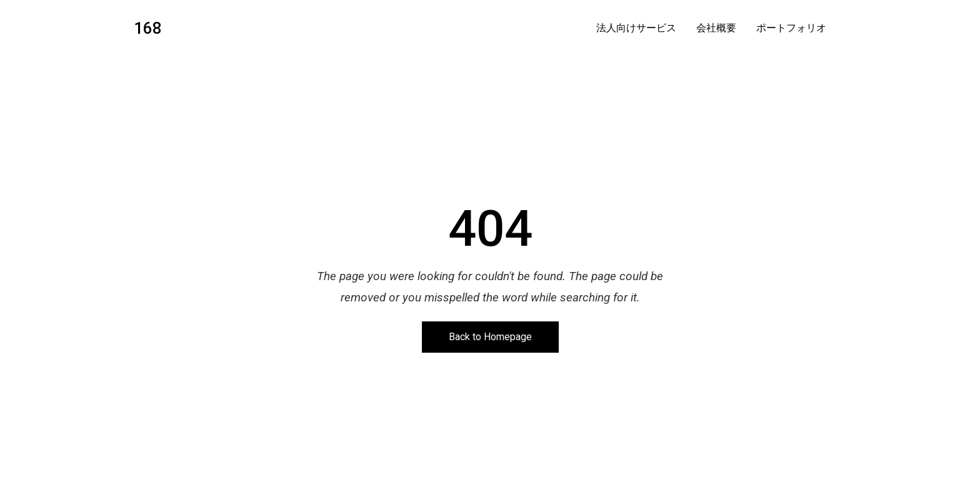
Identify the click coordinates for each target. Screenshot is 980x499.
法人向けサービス (636, 28)
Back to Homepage (490, 337)
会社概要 (716, 28)
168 (148, 28)
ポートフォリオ (791, 28)
